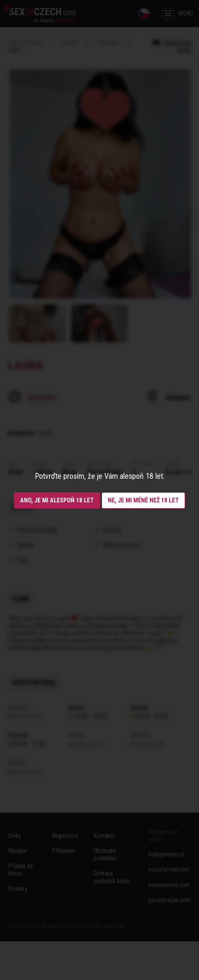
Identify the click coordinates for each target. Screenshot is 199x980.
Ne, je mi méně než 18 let (143, 500)
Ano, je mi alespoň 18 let (57, 500)
